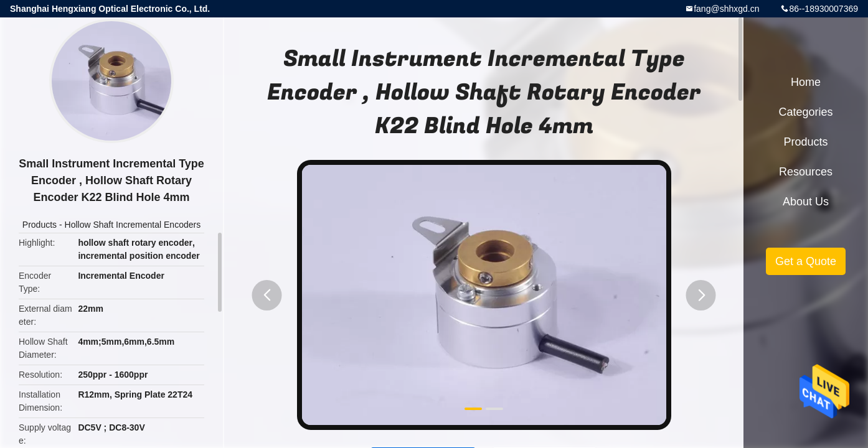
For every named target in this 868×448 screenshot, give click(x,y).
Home (806, 82)
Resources (806, 172)
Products (40, 225)
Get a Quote (806, 261)
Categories (805, 112)
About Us (806, 202)
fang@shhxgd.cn (726, 9)
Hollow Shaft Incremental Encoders (133, 225)
